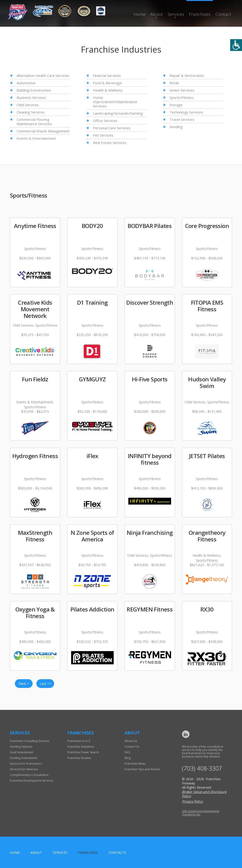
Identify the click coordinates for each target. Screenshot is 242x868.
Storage (176, 105)
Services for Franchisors (26, 764)
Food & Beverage (107, 83)
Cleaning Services (31, 112)
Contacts (117, 853)
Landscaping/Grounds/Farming (118, 113)
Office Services (105, 121)
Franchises (200, 14)
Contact (223, 14)
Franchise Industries (81, 747)
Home (140, 14)
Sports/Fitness (181, 97)
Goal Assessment (22, 752)
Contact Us (132, 747)
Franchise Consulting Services (30, 741)
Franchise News (135, 764)
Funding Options (21, 747)
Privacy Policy (192, 801)
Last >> (45, 684)
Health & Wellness (108, 90)
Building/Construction (34, 90)
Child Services (28, 105)
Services (176, 14)
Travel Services (182, 119)
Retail (174, 83)
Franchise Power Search (83, 752)
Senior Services (182, 90)
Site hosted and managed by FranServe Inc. (201, 813)
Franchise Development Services (32, 781)
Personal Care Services (112, 128)
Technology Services (186, 112)
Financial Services (107, 76)
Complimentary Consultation (29, 775)
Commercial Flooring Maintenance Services (34, 122)
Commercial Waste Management (43, 131)
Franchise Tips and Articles (142, 769)
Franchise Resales (79, 758)
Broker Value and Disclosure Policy (204, 794)
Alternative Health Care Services (43, 76)
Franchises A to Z (79, 741)
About (157, 14)
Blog (128, 758)
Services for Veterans (24, 769)
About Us (131, 741)
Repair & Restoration (187, 76)
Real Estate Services (110, 143)
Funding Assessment (24, 758)
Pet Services (103, 135)
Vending (176, 127)
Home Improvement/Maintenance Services (115, 102)
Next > (24, 684)
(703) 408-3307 (202, 768)
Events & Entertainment (36, 138)
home (15, 853)
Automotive (26, 83)
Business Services (31, 97)
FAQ (127, 752)
